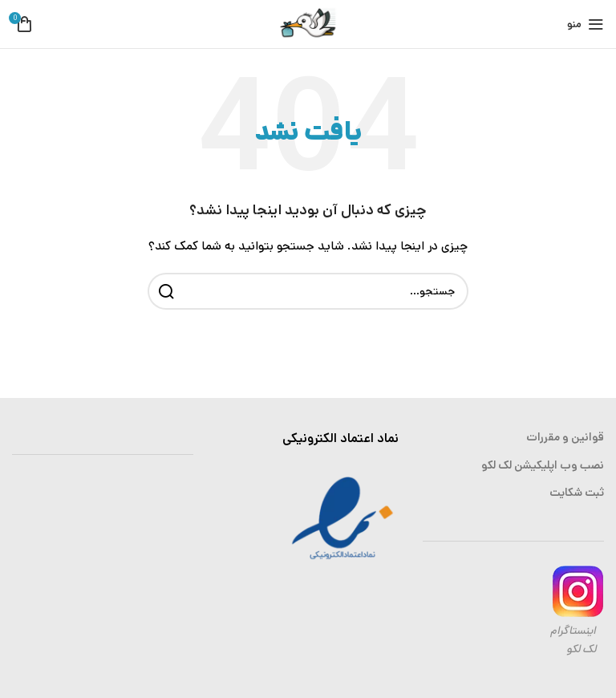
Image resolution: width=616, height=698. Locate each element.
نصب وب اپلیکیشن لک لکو (543, 465)
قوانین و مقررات (565, 437)
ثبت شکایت (577, 493)
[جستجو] (308, 291)
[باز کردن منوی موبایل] (586, 24)
